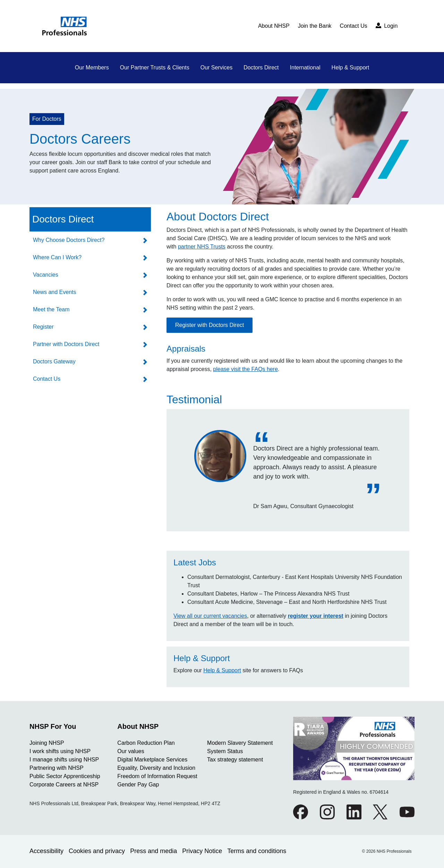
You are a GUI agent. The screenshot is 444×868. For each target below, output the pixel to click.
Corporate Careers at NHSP (64, 785)
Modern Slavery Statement (240, 743)
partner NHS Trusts (202, 247)
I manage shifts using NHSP (64, 760)
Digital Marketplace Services (152, 760)
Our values (131, 751)
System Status (225, 751)
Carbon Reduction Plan (146, 743)
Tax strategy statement (235, 760)
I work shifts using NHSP (60, 751)
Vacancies (46, 275)
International (305, 68)
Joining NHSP (47, 743)
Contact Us (354, 26)
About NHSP (274, 26)
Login (387, 26)
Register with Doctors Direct (210, 325)
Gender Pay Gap (138, 785)
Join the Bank (315, 26)
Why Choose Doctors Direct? (69, 240)
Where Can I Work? (57, 257)
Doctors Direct (261, 68)
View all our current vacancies (210, 616)
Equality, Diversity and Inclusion (156, 768)
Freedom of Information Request (157, 776)
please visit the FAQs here (245, 369)
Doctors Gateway (54, 361)
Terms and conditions (257, 851)
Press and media (153, 851)
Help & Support (351, 68)
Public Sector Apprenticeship (65, 776)
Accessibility (46, 851)
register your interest (316, 616)
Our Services (216, 68)
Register (43, 327)
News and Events (55, 292)
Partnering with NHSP (57, 768)
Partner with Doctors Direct (66, 344)
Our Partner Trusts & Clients (155, 68)
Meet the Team (51, 309)
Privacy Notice (202, 851)
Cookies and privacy (97, 851)
